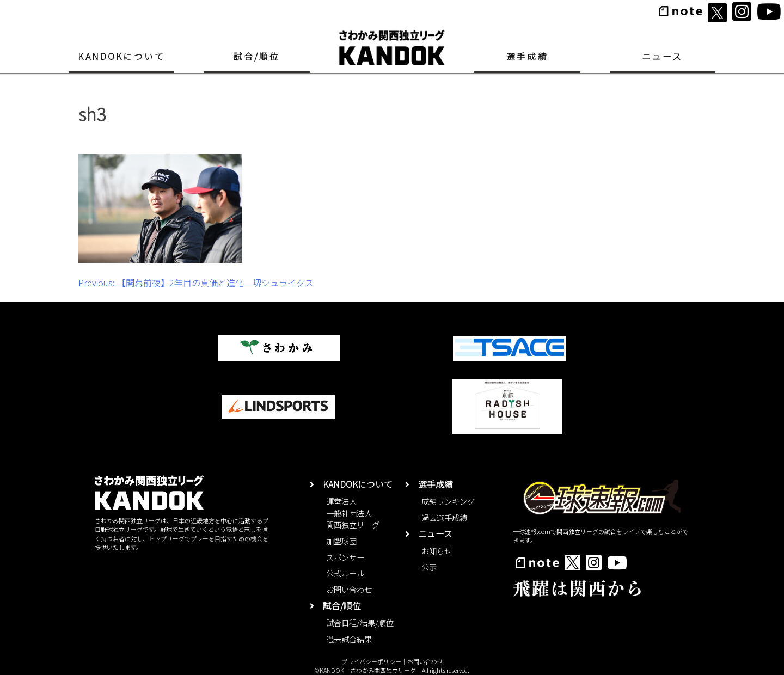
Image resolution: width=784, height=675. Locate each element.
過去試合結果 (349, 639)
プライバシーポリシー (371, 661)
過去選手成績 (444, 517)
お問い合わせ (349, 589)
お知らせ (437, 551)
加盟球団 (341, 541)
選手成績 (527, 56)
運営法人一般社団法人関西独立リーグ (353, 513)
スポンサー (345, 557)
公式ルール (345, 573)
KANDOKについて (121, 56)
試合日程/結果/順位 (360, 622)
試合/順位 (257, 56)
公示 (429, 567)
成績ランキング (448, 501)
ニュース (663, 56)
